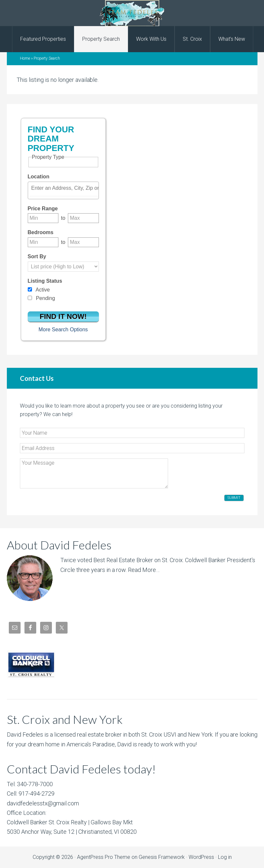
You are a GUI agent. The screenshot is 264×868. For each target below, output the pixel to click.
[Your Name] (132, 433)
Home (25, 58)
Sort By (37, 256)
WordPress (201, 857)
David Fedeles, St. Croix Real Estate (132, 13)
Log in (225, 857)
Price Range (43, 209)
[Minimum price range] (43, 218)
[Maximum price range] (83, 218)
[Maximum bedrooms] (83, 242)
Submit (234, 498)
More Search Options (63, 329)
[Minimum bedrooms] (43, 242)
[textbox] (65, 188)
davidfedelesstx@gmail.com (43, 803)
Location (39, 177)
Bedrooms (41, 232)
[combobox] (63, 190)
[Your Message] (94, 473)
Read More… (144, 570)
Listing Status (45, 281)
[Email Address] (132, 448)
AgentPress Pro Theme (104, 857)
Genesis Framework (162, 857)
